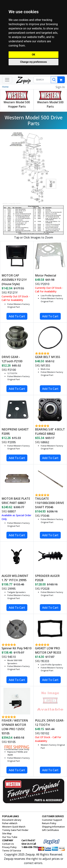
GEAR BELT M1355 (48, 357)
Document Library (12, 820)
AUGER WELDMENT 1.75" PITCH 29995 (15, 578)
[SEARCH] (42, 80)
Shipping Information (53, 827)
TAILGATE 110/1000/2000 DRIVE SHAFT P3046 (49, 503)
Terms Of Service (12, 851)
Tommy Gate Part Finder (15, 830)
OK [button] (33, 55)
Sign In (60, 87)
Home (5, 87)
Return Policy (49, 823)
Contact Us (8, 844)
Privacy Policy (9, 847)
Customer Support (52, 820)
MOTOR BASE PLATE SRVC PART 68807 (16, 501)
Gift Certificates (50, 830)
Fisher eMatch (10, 823)
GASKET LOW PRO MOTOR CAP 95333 (48, 650)
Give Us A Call (29, 844)
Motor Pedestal (46, 275)
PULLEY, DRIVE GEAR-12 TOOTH (50, 723)
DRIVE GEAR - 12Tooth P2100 (12, 359)
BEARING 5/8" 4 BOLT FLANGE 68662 (50, 432)
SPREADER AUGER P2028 (47, 578)
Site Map (7, 833)
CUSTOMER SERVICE (53, 816)
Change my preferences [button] (33, 62)
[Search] (54, 80)
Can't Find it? (28, 840)
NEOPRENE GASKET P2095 (15, 432)
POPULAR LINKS (11, 816)
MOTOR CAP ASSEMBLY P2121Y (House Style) (14, 280)
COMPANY (8, 840)
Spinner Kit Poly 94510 (17, 648)
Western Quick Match (14, 827)
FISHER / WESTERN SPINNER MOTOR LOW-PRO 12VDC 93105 (15, 727)
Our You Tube (10, 837)
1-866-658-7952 (30, 847)
